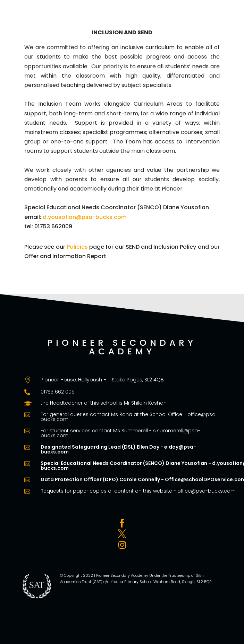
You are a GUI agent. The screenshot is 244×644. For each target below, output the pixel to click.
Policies (77, 247)
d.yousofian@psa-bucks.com (85, 217)
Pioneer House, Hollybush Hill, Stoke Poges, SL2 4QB (102, 380)
